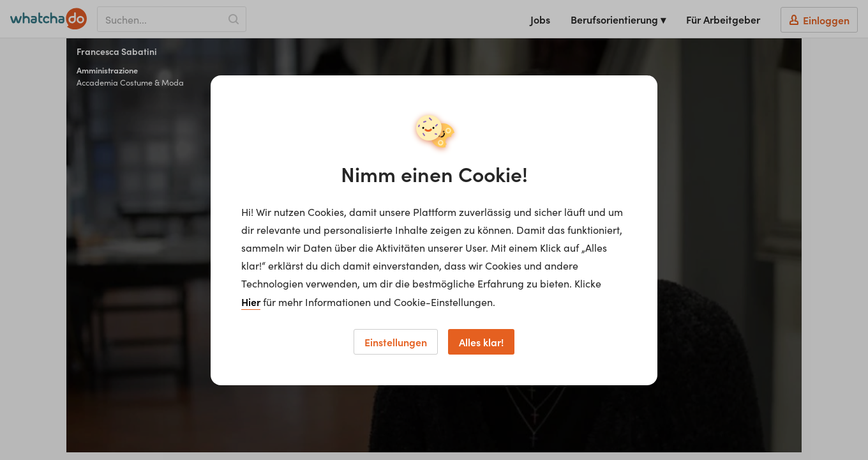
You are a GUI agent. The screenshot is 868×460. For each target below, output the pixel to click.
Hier (251, 302)
